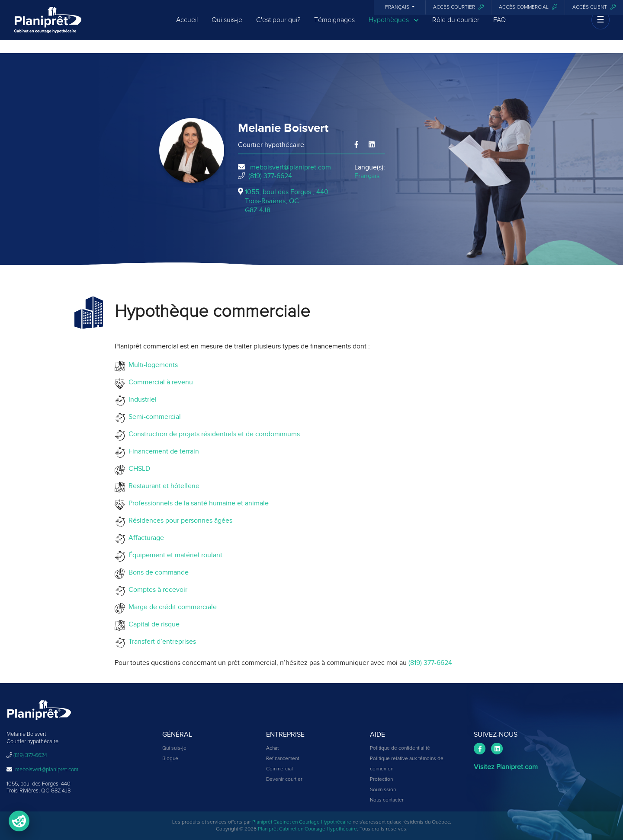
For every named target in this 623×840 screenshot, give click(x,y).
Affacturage (145, 538)
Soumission (383, 790)
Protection (381, 779)
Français (398, 7)
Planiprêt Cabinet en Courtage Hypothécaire (302, 822)
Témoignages (334, 27)
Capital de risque (152, 624)
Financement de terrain (162, 451)
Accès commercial (528, 7)
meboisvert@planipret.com (291, 167)
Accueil (187, 27)
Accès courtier (458, 7)
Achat (272, 748)
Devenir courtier (284, 779)
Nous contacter (387, 800)
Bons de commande (157, 572)
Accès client (594, 7)
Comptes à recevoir (156, 590)
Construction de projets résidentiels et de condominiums (212, 434)
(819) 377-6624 (270, 176)
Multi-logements (151, 365)
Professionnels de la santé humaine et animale (197, 503)
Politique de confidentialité (400, 748)
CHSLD (138, 469)
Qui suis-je (227, 27)
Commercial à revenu (159, 382)
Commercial (279, 769)
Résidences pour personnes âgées (179, 521)
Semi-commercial (153, 417)
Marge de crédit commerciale (171, 607)
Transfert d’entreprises (161, 642)
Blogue (170, 759)
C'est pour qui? (278, 27)
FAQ (499, 27)
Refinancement (283, 759)
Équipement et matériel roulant (174, 555)
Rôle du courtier (456, 27)
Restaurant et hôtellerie (162, 486)
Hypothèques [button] (393, 27)
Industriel (141, 399)
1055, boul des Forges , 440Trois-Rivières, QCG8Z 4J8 (287, 201)
